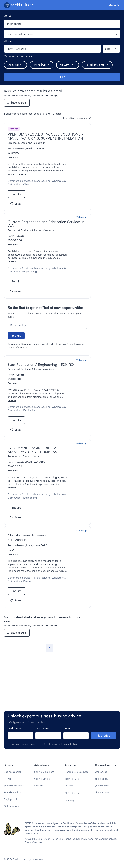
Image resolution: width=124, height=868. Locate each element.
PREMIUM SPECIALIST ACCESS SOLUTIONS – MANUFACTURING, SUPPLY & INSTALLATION (46, 136)
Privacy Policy (51, 96)
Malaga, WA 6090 (37, 575)
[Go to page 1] (50, 692)
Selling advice (42, 779)
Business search (13, 772)
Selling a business (44, 772)
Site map (70, 801)
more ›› (43, 177)
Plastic (27, 624)
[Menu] (114, 5)
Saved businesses (14, 786)
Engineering (30, 285)
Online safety (11, 806)
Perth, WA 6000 (36, 148)
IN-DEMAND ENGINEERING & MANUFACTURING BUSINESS (32, 470)
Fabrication (29, 430)
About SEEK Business (76, 772)
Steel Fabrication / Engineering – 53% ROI (41, 378)
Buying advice (12, 799)
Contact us (101, 772)
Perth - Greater (16, 148)
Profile (7, 779)
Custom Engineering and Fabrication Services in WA (46, 230)
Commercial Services (20, 184)
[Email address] (47, 339)
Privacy (69, 786)
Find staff (39, 786)
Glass (26, 191)
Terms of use (72, 779)
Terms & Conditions (17, 360)
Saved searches (12, 792)
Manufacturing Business (27, 565)
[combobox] (53, 49)
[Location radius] (111, 49)
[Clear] (97, 49)
